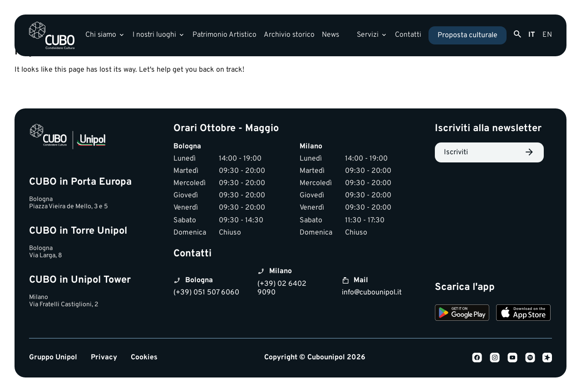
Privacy (104, 358)
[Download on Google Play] (462, 314)
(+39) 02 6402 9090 (282, 288)
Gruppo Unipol (53, 358)
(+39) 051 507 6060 (206, 293)
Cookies (144, 358)
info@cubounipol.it (372, 293)
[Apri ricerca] (517, 34)
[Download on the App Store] (523, 314)
